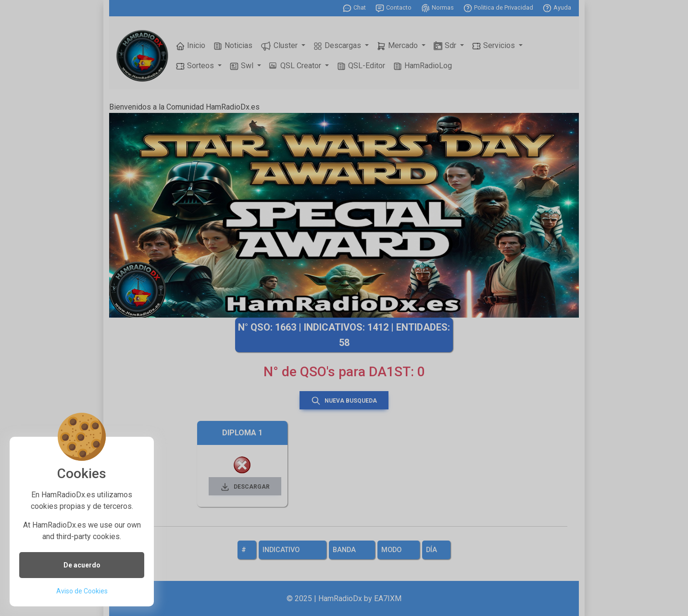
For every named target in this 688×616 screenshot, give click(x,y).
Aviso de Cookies (82, 591)
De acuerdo (82, 565)
